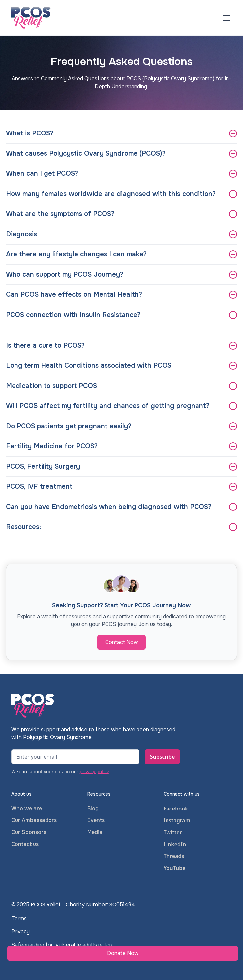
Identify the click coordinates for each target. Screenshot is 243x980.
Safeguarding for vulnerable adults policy (62, 945)
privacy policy (94, 771)
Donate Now (123, 953)
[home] (31, 18)
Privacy (20, 932)
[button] (225, 18)
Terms (19, 919)
